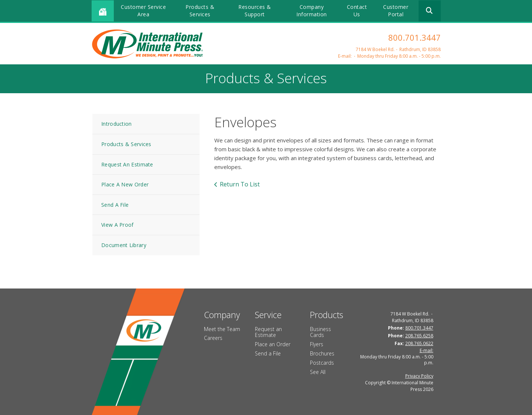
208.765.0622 (419, 343)
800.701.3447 (415, 37)
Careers (213, 338)
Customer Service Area (143, 11)
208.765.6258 (419, 336)
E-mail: (345, 56)
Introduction (117, 124)
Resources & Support (255, 11)
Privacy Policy (419, 376)
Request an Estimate (268, 332)
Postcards (322, 363)
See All (318, 372)
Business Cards (320, 332)
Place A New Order (125, 184)
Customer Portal (396, 11)
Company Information (312, 11)
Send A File (115, 205)
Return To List (240, 184)
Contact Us (357, 11)
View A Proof (117, 225)
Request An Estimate (127, 164)
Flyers (317, 344)
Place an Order (273, 344)
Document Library (124, 245)
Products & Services (200, 11)
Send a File (268, 353)
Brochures (322, 353)
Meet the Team (222, 329)
